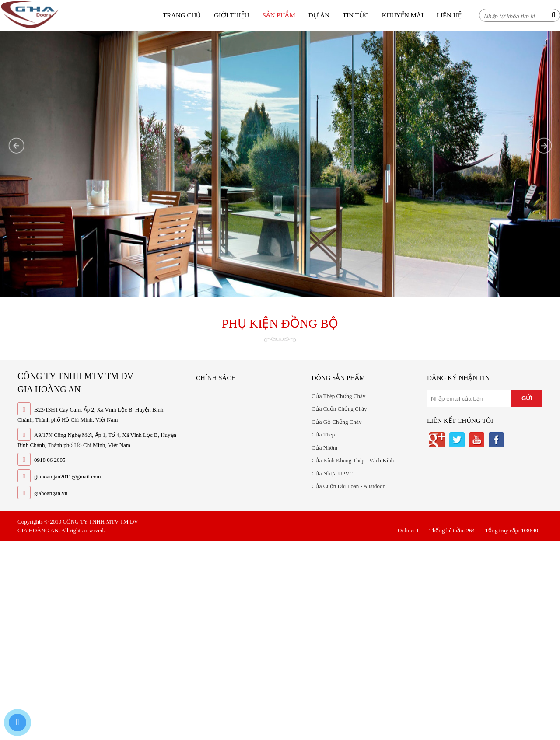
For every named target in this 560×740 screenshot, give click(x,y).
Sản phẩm (278, 15)
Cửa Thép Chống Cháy (338, 396)
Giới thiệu (231, 15)
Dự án (319, 15)
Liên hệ (449, 15)
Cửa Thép (323, 435)
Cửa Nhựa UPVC (332, 473)
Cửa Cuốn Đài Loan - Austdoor (348, 486)
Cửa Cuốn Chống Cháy (339, 409)
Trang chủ (182, 15)
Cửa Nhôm (324, 448)
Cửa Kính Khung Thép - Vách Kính (353, 460)
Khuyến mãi (403, 15)
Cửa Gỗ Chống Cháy (336, 422)
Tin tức (356, 15)
